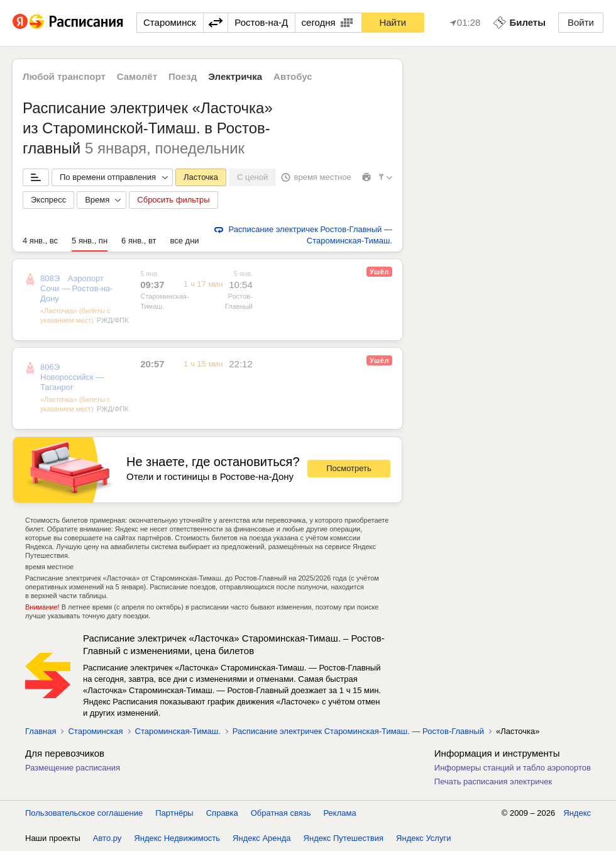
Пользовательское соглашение (84, 813)
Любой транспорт (64, 76)
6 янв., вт (139, 241)
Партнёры (174, 813)
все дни (184, 241)
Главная (41, 731)
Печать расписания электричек (493, 781)
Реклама (340, 813)
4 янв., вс (40, 241)
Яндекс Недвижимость (177, 838)
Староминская (95, 731)
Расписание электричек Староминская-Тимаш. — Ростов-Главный (358, 731)
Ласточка (201, 177)
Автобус (293, 76)
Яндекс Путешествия (344, 838)
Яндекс (577, 813)
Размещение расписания (73, 768)
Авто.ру (107, 838)
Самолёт (137, 76)
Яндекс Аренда (261, 838)
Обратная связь (281, 813)
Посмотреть (349, 468)
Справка (222, 813)
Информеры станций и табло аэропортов (513, 768)
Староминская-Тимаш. (178, 731)
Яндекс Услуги (423, 838)
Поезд (183, 76)
